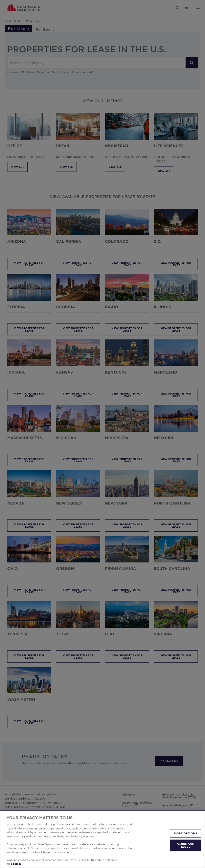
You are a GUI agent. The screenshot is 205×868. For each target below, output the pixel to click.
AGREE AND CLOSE (186, 845)
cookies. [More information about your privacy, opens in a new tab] (17, 864)
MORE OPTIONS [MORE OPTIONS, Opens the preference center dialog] (186, 833)
